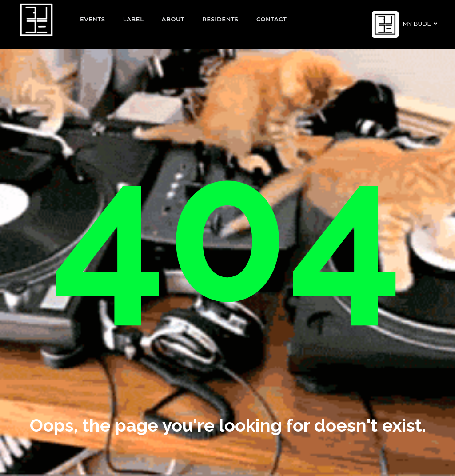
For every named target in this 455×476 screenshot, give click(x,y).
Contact (272, 19)
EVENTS (93, 19)
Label (134, 19)
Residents (220, 19)
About (173, 19)
